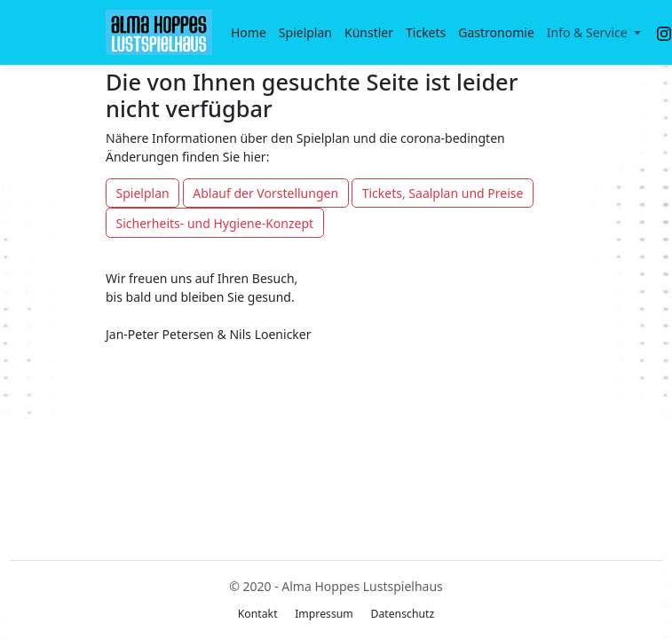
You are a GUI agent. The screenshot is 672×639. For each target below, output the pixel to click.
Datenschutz (402, 614)
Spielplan (305, 32)
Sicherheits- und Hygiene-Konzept (215, 223)
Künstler (369, 32)
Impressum (324, 614)
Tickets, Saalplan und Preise (443, 193)
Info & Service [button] (589, 32)
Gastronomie (496, 32)
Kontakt (258, 614)
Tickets (426, 32)
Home (249, 32)
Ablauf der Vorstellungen (265, 193)
